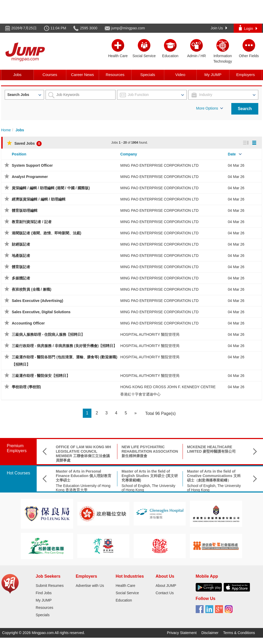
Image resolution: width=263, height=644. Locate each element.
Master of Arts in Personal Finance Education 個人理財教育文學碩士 (84, 476)
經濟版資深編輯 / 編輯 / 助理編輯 (39, 199)
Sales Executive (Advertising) (37, 301)
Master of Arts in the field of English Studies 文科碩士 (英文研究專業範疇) (150, 476)
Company (129, 154)
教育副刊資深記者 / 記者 (32, 222)
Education (124, 600)
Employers (246, 75)
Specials (148, 75)
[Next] (136, 413)
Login (248, 28)
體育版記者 (21, 267)
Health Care (125, 586)
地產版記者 (21, 256)
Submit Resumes (50, 586)
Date (232, 154)
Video (180, 75)
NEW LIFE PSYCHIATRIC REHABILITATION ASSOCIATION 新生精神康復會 (150, 451)
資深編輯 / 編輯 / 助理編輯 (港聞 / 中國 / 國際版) (51, 188)
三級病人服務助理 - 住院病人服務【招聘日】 (48, 334)
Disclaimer (210, 633)
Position (19, 154)
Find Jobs (44, 593)
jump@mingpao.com (128, 28)
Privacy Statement (182, 633)
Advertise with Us (90, 586)
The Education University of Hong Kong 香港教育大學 (83, 488)
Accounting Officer (28, 323)
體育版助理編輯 (25, 210)
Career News (83, 75)
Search (245, 109)
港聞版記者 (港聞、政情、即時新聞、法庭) (46, 233)
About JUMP (166, 586)
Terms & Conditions (239, 633)
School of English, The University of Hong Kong (148, 488)
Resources (115, 75)
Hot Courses (18, 473)
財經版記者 (21, 244)
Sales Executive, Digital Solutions (41, 312)
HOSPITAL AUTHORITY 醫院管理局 (150, 334)
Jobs (17, 75)
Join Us (219, 28)
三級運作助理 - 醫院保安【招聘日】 (41, 376)
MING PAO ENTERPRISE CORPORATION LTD (159, 165)
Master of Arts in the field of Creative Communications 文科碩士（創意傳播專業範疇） (214, 476)
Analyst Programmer (30, 177)
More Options (210, 108)
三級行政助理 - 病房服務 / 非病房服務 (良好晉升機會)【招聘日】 (64, 346)
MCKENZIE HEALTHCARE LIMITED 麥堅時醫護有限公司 (211, 449)
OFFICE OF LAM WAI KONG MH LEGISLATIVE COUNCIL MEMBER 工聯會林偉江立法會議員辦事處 (83, 453)
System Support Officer (32, 165)
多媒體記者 (21, 278)
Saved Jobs (24, 143)
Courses (50, 75)
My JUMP (213, 75)
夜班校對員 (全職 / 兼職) (32, 289)
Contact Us (165, 593)
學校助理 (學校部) (26, 387)
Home (6, 130)
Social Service (127, 593)
